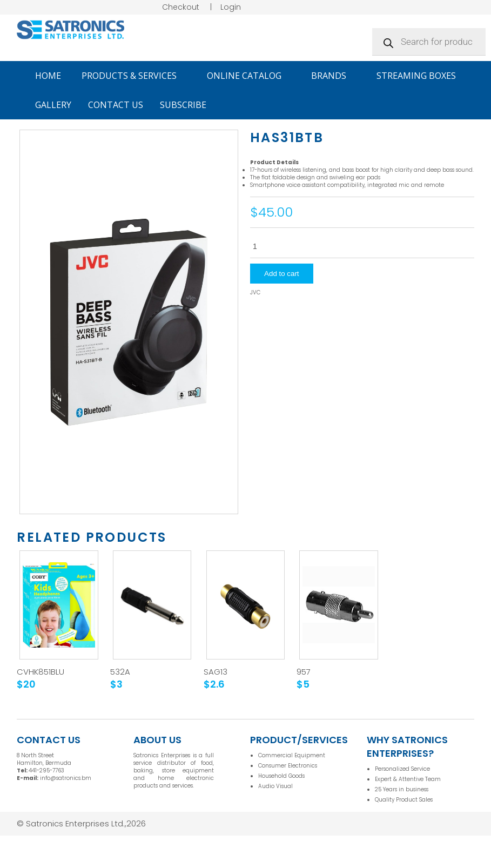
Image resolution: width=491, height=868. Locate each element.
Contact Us (116, 105)
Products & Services (134, 76)
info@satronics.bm (66, 778)
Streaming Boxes (416, 76)
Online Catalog (249, 76)
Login (231, 7)
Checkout (181, 7)
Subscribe (183, 105)
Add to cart (281, 274)
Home (48, 76)
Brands (334, 76)
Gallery (53, 105)
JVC (255, 293)
